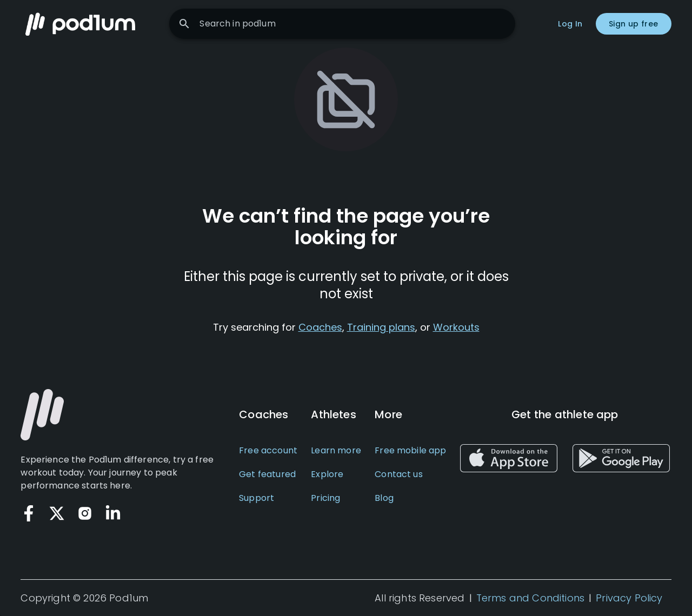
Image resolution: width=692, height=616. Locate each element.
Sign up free (634, 24)
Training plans (381, 327)
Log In (570, 24)
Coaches (320, 327)
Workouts (456, 327)
